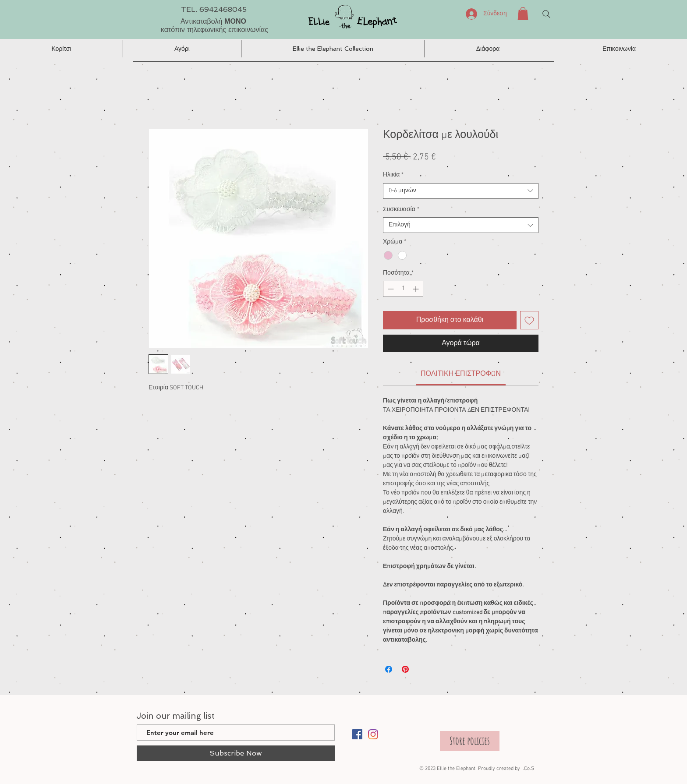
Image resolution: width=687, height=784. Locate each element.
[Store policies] (470, 741)
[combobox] (461, 191)
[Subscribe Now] (236, 753)
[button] (523, 14)
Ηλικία (393, 175)
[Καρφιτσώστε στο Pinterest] (405, 669)
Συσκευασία (401, 210)
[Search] (546, 14)
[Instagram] (373, 734)
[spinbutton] (403, 289)
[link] (461, 374)
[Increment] (416, 289)
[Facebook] (357, 734)
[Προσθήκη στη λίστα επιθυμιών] (529, 320)
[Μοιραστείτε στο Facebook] (389, 669)
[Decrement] (390, 289)
